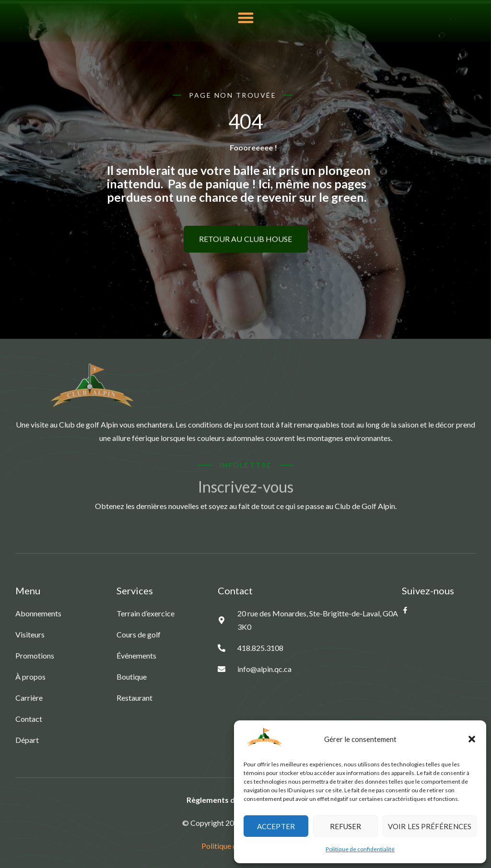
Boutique (132, 677)
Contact (29, 719)
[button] (472, 739)
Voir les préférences (430, 826)
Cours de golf (139, 634)
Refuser (346, 826)
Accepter (276, 826)
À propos (30, 677)
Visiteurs (30, 634)
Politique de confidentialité (360, 849)
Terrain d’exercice (146, 613)
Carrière (29, 698)
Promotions (35, 655)
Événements (136, 655)
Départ (27, 740)
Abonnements (38, 613)
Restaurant (134, 698)
